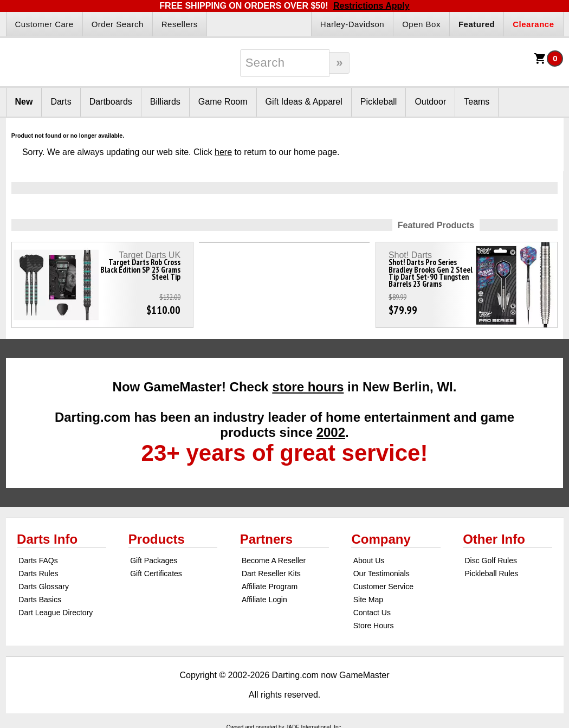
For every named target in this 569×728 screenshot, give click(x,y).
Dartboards (111, 102)
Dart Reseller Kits (271, 574)
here (223, 152)
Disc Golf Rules (490, 561)
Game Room (223, 102)
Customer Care (44, 24)
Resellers (180, 24)
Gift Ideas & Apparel (304, 102)
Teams (477, 102)
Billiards (165, 102)
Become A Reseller (274, 561)
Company (381, 539)
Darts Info (47, 539)
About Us (369, 561)
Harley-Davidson (352, 24)
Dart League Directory (56, 613)
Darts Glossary (44, 587)
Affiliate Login (264, 600)
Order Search (118, 24)
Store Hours (374, 626)
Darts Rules (38, 574)
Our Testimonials (382, 574)
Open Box (421, 24)
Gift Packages (154, 561)
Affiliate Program (270, 587)
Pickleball (379, 102)
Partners (266, 539)
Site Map (368, 600)
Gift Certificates (156, 574)
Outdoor (430, 102)
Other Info (494, 539)
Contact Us (372, 613)
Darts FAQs (38, 561)
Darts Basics (40, 600)
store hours (308, 387)
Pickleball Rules (491, 574)
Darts (61, 102)
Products (157, 539)
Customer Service (383, 587)
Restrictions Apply (371, 6)
